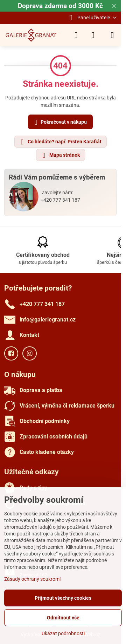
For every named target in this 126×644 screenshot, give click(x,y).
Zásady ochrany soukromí (32, 579)
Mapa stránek (60, 155)
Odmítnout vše (63, 618)
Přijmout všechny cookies (63, 598)
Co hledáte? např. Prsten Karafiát (60, 142)
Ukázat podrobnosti (63, 633)
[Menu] (112, 35)
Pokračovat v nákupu (59, 122)
